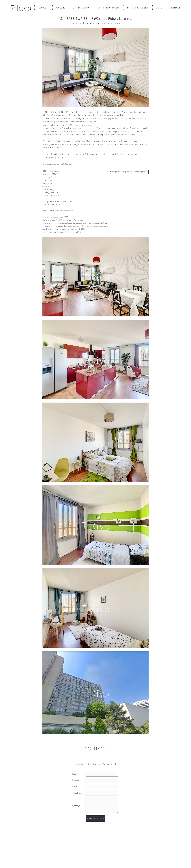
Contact (175, 8)
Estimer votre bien (138, 8)
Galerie (61, 8)
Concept (44, 8)
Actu (159, 8)
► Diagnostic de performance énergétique (129, 172)
